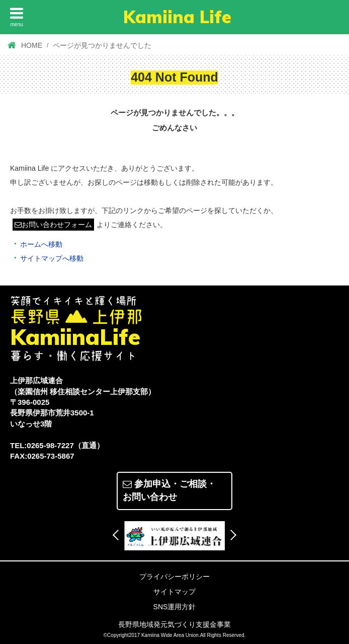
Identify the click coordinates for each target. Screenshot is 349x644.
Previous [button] (118, 534)
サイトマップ (175, 591)
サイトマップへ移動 (52, 258)
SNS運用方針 (175, 606)
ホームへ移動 (41, 244)
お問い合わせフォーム (53, 225)
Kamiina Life (177, 17)
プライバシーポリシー (175, 576)
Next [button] (231, 534)
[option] (175, 535)
